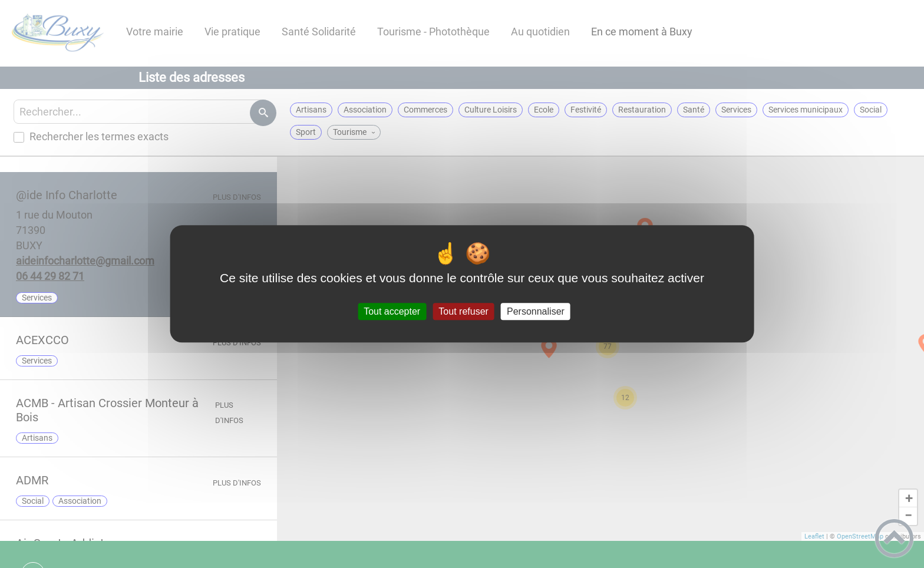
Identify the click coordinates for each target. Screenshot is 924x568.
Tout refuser (463, 311)
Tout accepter (392, 311)
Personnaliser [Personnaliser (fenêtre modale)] (536, 311)
